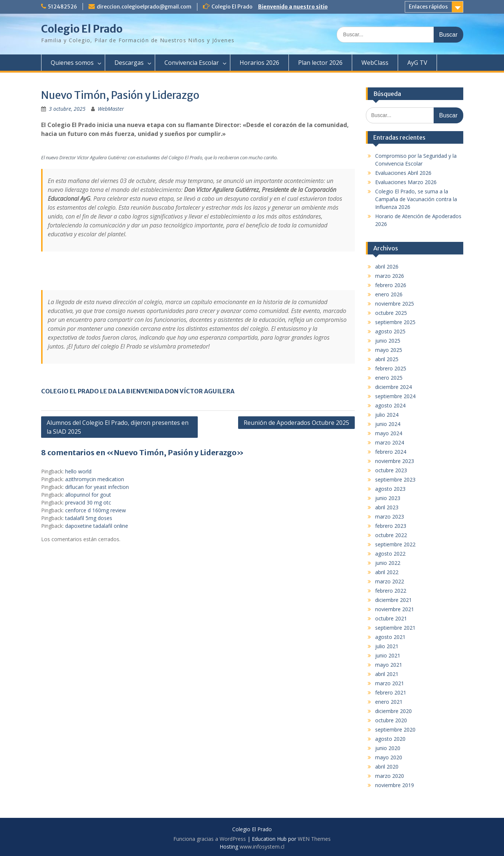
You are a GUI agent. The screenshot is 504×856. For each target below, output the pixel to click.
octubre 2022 (391, 535)
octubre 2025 (391, 313)
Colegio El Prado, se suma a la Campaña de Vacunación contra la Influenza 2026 (416, 199)
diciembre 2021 (393, 600)
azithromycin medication (95, 479)
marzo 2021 (390, 683)
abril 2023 (387, 507)
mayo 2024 (389, 433)
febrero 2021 (391, 692)
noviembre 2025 (395, 304)
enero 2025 (389, 378)
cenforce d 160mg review (96, 510)
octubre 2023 (391, 470)
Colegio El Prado (82, 29)
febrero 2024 (391, 452)
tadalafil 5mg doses (89, 518)
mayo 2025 (389, 350)
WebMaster (111, 109)
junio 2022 (388, 563)
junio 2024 (388, 424)
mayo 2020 (389, 757)
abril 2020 (387, 767)
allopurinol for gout (88, 495)
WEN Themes (314, 839)
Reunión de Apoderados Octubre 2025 (296, 423)
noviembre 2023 (395, 461)
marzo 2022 (390, 581)
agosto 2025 (390, 331)
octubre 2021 (391, 618)
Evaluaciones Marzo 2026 (406, 182)
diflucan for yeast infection (97, 487)
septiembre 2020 (395, 730)
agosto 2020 (390, 739)
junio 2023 (388, 498)
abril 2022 (387, 572)
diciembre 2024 (393, 387)
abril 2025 (387, 359)
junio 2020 (388, 748)
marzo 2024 (390, 442)
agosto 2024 (390, 405)
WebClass (375, 63)
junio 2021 (388, 655)
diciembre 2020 (393, 711)
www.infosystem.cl (262, 847)
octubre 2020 (391, 720)
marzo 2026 (390, 276)
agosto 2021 (390, 637)
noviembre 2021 (395, 609)
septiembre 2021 (395, 628)
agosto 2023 (390, 489)
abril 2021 (387, 674)
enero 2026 (389, 294)
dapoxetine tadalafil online (97, 526)
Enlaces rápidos (428, 7)
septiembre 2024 (395, 396)
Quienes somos (72, 63)
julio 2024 (387, 415)
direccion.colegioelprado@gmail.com (144, 7)
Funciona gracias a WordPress (210, 839)
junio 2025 (388, 341)
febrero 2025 (391, 368)
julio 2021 (387, 646)
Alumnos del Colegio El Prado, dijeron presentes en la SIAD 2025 (118, 427)
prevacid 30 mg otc (88, 502)
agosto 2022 (390, 554)
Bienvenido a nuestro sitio (293, 7)
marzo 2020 (390, 776)
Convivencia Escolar (192, 63)
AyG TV (417, 63)
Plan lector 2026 (320, 63)
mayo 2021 (389, 665)
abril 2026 (387, 267)
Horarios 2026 (259, 63)
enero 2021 (389, 702)
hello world (78, 471)
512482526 (62, 7)
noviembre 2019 (395, 785)
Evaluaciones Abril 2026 (403, 173)
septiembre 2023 (395, 479)
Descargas (129, 63)
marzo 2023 (390, 517)
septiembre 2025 (395, 322)
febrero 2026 (391, 285)
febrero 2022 (391, 591)
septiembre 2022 (395, 544)
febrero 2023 (391, 526)
